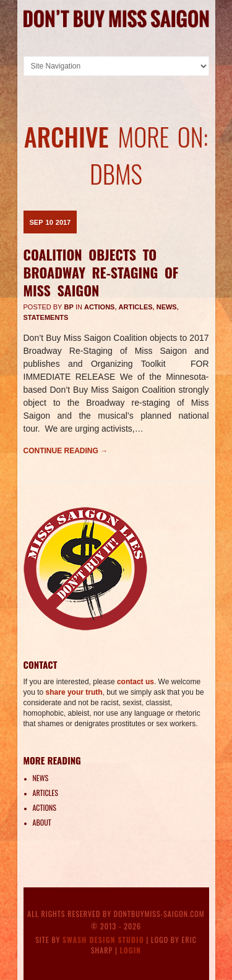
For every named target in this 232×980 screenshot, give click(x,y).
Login (131, 950)
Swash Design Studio (103, 940)
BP (69, 307)
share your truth (74, 692)
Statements (46, 317)
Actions (100, 307)
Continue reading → (66, 451)
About (42, 822)
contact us (135, 682)
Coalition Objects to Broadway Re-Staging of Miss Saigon (101, 272)
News (167, 307)
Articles (136, 307)
